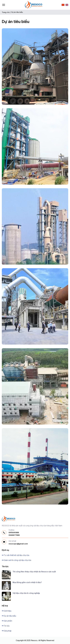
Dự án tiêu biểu (17, 12)
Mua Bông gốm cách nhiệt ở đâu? (27, 582)
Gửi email (12, 541)
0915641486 (14, 533)
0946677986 (14, 535)
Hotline (11, 530)
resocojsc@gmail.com (18, 544)
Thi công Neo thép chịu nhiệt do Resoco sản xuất (34, 572)
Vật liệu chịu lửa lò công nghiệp (26, 593)
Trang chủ (6, 12)
